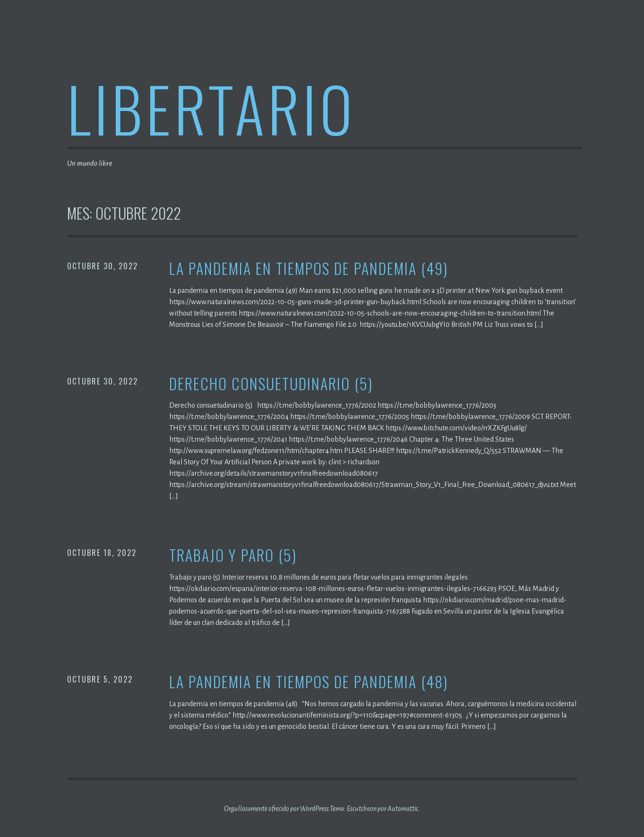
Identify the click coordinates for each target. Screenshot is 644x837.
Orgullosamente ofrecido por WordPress (276, 809)
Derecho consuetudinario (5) (271, 384)
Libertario (211, 108)
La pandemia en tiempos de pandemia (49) (309, 269)
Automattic (403, 809)
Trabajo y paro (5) (233, 555)
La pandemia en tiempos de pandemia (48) (309, 682)
